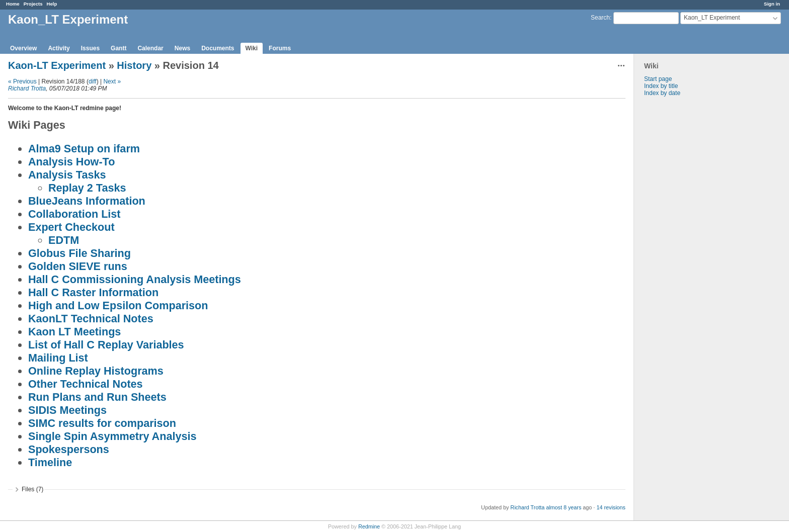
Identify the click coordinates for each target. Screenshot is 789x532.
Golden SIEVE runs (78, 266)
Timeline (50, 462)
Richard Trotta (27, 88)
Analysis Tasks (67, 175)
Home (13, 4)
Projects (33, 4)
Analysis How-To (71, 162)
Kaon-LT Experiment (57, 65)
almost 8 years (564, 507)
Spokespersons (69, 449)
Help (52, 4)
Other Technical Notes (86, 384)
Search (600, 18)
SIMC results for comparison (102, 423)
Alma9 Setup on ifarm (84, 149)
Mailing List (58, 358)
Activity (59, 48)
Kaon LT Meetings (74, 332)
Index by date (662, 93)
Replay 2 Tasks (87, 188)
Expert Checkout (71, 227)
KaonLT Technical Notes (91, 319)
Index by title (661, 86)
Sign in (772, 4)
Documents (218, 48)
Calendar (150, 48)
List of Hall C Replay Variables (106, 345)
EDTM (64, 240)
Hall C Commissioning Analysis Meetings (135, 279)
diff (93, 81)
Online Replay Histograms (96, 371)
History (134, 65)
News (182, 48)
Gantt (119, 48)
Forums (280, 48)
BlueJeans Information (87, 201)
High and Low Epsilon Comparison (118, 305)
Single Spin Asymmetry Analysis (112, 436)
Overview (23, 48)
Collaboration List (74, 214)
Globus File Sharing (80, 253)
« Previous (22, 81)
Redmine (369, 526)
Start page (658, 79)
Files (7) (32, 489)
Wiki (252, 48)
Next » (112, 81)
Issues (90, 48)
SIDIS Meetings (67, 410)
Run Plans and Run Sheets (97, 397)
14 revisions (611, 507)
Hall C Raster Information (93, 292)
